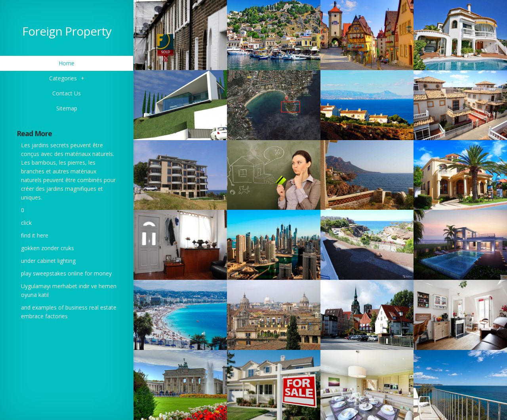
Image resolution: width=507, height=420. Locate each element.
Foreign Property (67, 31)
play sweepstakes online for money (66, 273)
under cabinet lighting (48, 261)
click (26, 223)
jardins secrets (50, 145)
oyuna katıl (35, 295)
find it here (35, 235)
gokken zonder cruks (48, 248)
